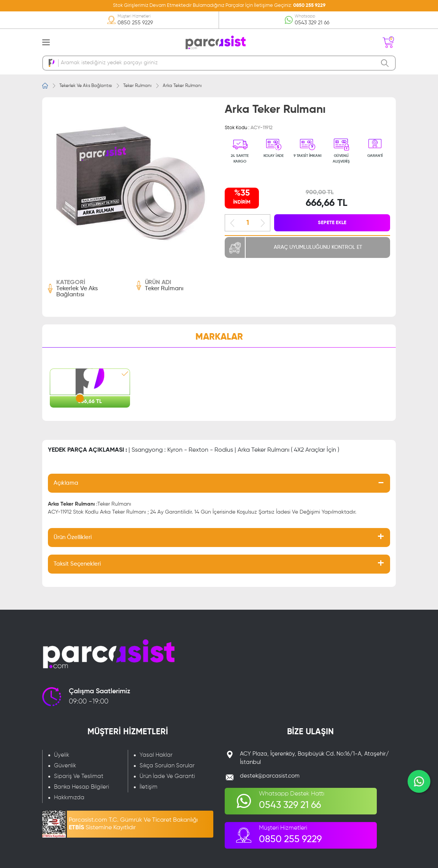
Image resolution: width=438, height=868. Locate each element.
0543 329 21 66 (312, 23)
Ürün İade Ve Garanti (167, 776)
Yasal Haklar (156, 755)
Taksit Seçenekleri (77, 564)
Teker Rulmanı (137, 86)
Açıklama (66, 483)
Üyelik (62, 755)
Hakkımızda (69, 798)
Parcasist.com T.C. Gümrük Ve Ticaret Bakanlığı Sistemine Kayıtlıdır (133, 824)
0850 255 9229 (309, 6)
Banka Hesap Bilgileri (82, 787)
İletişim (148, 787)
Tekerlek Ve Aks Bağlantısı (86, 86)
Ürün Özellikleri (73, 537)
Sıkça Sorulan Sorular (167, 766)
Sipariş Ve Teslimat (79, 776)
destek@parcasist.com (270, 776)
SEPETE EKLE (332, 223)
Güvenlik (65, 766)
